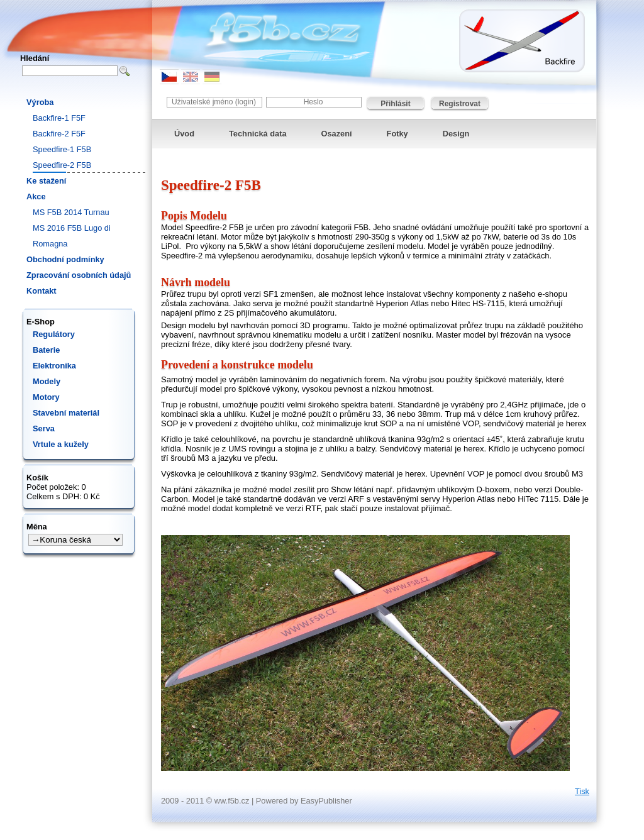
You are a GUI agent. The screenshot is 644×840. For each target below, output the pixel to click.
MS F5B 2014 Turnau (71, 212)
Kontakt (42, 291)
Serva (44, 428)
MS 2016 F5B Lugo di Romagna (72, 236)
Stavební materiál (66, 413)
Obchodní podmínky (65, 259)
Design (456, 134)
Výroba (40, 102)
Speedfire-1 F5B (62, 149)
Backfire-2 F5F (59, 134)
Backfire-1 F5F (59, 118)
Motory (46, 397)
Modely (47, 381)
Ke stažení (46, 181)
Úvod (184, 134)
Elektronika (54, 366)
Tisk (582, 791)
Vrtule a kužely (61, 444)
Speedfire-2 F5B (62, 165)
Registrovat (460, 104)
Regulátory (54, 334)
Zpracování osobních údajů (79, 275)
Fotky (397, 134)
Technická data (258, 134)
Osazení (337, 134)
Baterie (46, 350)
